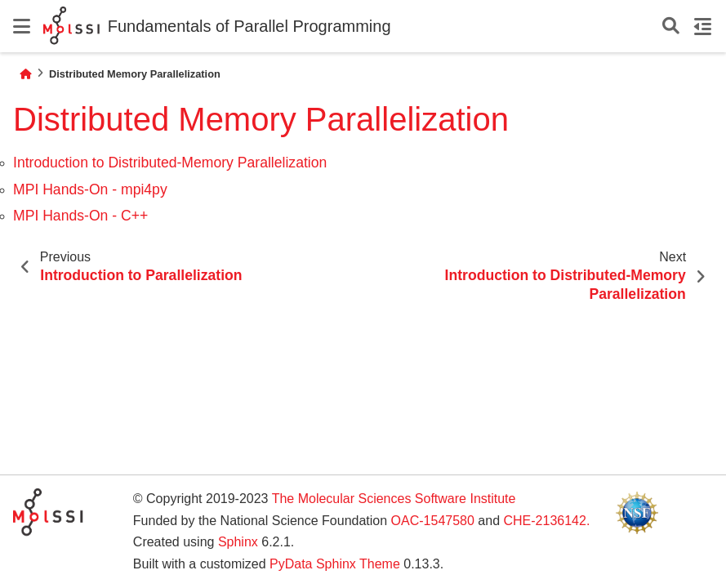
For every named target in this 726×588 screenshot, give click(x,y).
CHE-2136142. (546, 521)
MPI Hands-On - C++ (80, 216)
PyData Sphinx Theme (335, 564)
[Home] (25, 74)
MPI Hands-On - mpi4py (90, 189)
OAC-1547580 (433, 521)
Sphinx (238, 542)
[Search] (671, 27)
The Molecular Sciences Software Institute (394, 499)
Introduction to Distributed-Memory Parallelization (170, 163)
